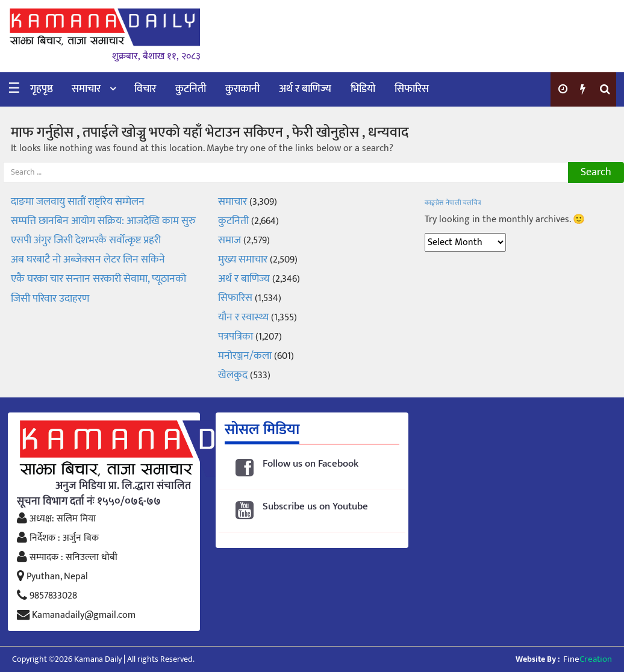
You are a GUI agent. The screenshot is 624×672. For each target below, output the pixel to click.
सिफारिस (412, 89)
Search (596, 172)
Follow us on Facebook (310, 464)
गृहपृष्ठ (42, 89)
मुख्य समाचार (243, 260)
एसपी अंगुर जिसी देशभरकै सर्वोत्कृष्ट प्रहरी (86, 240)
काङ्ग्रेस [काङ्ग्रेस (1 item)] (434, 203)
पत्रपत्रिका (236, 337)
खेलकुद (233, 375)
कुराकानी (242, 89)
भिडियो (363, 89)
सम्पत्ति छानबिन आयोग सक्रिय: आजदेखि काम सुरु (103, 221)
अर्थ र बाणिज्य (305, 89)
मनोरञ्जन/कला (245, 356)
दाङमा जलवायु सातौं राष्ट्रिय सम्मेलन (78, 202)
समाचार (86, 89)
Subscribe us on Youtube (315, 507)
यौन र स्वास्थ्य (243, 317)
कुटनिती (191, 89)
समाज (229, 240)
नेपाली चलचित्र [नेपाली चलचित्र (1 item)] (463, 203)
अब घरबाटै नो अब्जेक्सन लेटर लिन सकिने (88, 260)
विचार (145, 89)
